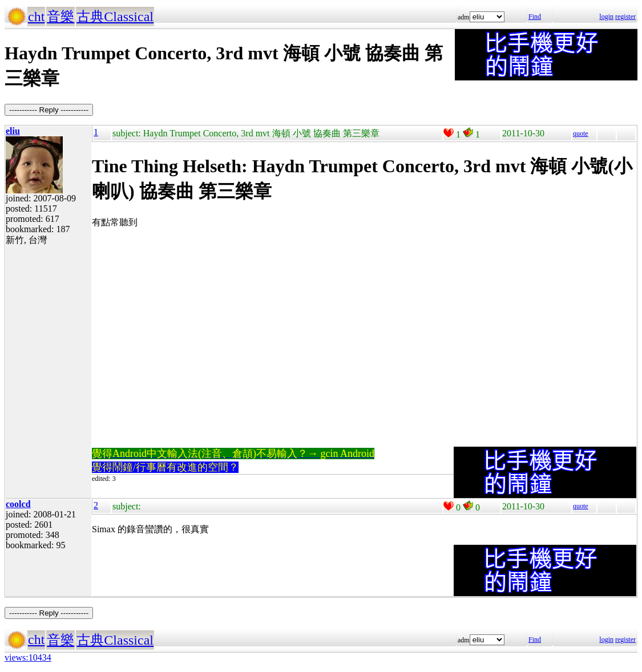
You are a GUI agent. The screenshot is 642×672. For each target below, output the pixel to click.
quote (581, 133)
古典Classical (115, 17)
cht (36, 17)
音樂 (60, 17)
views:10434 (28, 657)
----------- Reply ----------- (49, 110)
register (625, 17)
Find (535, 17)
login (606, 17)
